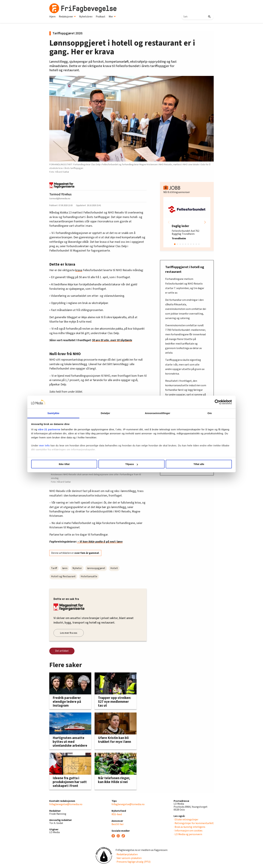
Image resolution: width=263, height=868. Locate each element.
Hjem (52, 17)
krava (79, 270)
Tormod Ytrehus (60, 194)
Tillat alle (180, 464)
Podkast (101, 17)
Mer (112, 17)
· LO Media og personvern (188, 834)
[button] (205, 222)
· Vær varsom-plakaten (129, 858)
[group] (187, 222)
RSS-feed (117, 814)
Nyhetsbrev (86, 17)
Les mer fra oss (69, 633)
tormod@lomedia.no (60, 198)
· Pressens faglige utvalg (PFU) (133, 862)
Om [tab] (188, 413)
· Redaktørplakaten (127, 854)
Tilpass (132, 464)
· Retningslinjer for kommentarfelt (194, 823)
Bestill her (118, 824)
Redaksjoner (67, 17)
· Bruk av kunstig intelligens (189, 827)
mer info (73, 449)
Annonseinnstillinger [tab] (150, 413)
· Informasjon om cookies (188, 831)
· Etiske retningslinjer (186, 820)
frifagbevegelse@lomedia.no (66, 804)
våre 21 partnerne (78, 429)
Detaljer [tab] (113, 413)
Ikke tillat (83, 464)
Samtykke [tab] (75, 413)
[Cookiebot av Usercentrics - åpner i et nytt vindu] (189, 402)
